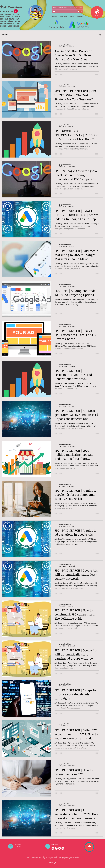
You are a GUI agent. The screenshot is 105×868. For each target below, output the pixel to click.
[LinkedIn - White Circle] (53, 848)
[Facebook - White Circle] (56, 848)
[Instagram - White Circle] (63, 848)
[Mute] (79, 11)
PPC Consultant (11, 7)
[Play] (54, 11)
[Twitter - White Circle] (60, 848)
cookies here (68, 859)
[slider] (81, 11)
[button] (100, 35)
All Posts (5, 35)
